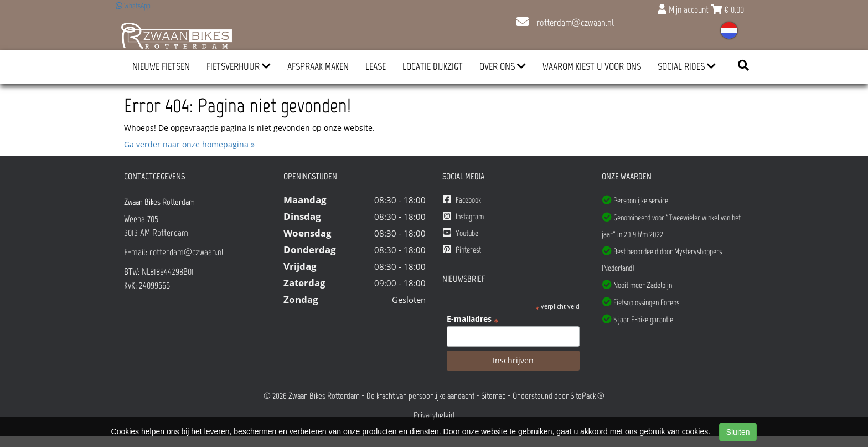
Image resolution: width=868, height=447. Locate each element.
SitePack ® (587, 396)
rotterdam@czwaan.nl (565, 23)
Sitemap (494, 396)
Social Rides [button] (687, 66)
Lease (376, 66)
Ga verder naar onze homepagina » (189, 144)
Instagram (463, 216)
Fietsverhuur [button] (239, 66)
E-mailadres (472, 319)
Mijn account (684, 9)
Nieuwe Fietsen (161, 66)
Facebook (462, 200)
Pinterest (462, 250)
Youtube (461, 233)
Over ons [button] (503, 66)
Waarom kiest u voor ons (592, 66)
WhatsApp (133, 6)
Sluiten (738, 432)
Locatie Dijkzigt (433, 66)
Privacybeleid (434, 415)
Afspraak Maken (318, 66)
